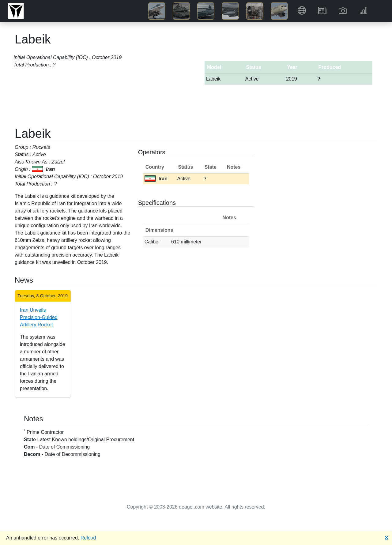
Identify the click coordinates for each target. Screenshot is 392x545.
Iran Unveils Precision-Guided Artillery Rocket (39, 317)
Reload (88, 538)
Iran (156, 179)
